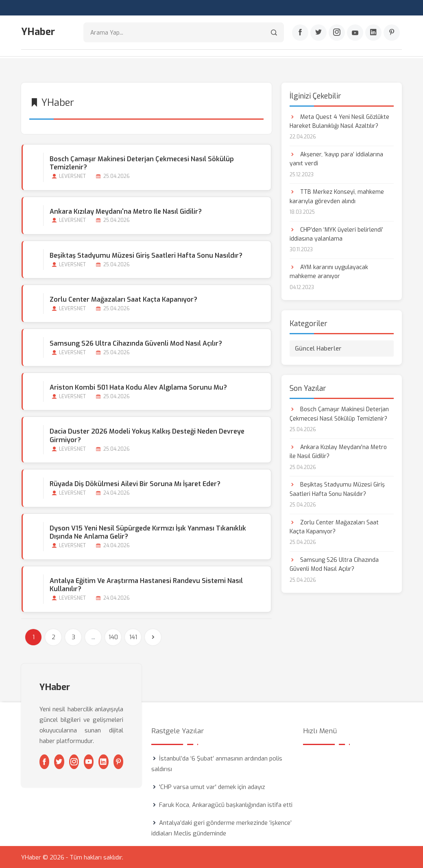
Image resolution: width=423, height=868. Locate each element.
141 (133, 636)
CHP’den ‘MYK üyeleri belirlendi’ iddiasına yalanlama (336, 233)
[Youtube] (355, 33)
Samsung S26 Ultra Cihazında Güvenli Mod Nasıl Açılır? (135, 343)
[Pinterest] (392, 33)
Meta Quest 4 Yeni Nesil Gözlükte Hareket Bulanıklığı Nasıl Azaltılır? (339, 121)
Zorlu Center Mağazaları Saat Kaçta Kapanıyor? (123, 299)
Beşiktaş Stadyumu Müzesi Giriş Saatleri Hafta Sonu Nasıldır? (146, 255)
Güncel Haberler (318, 348)
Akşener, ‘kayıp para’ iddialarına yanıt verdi (336, 158)
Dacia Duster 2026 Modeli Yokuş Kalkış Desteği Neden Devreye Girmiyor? (147, 435)
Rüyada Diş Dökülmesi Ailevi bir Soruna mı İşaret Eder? (135, 483)
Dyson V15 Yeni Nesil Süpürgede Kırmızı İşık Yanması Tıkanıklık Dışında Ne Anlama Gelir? (147, 532)
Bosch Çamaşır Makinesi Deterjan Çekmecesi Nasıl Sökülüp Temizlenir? (141, 162)
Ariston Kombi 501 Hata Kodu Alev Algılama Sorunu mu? (138, 387)
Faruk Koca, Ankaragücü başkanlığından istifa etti (226, 804)
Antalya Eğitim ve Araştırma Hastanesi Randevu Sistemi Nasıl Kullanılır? (146, 584)
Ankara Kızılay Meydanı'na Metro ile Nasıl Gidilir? (125, 211)
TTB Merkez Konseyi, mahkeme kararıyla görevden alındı (337, 196)
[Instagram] (337, 33)
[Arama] (274, 33)
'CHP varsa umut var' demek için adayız (212, 786)
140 (113, 636)
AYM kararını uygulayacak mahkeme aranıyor (329, 271)
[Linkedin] (373, 33)
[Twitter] (318, 33)
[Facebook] (300, 33)
